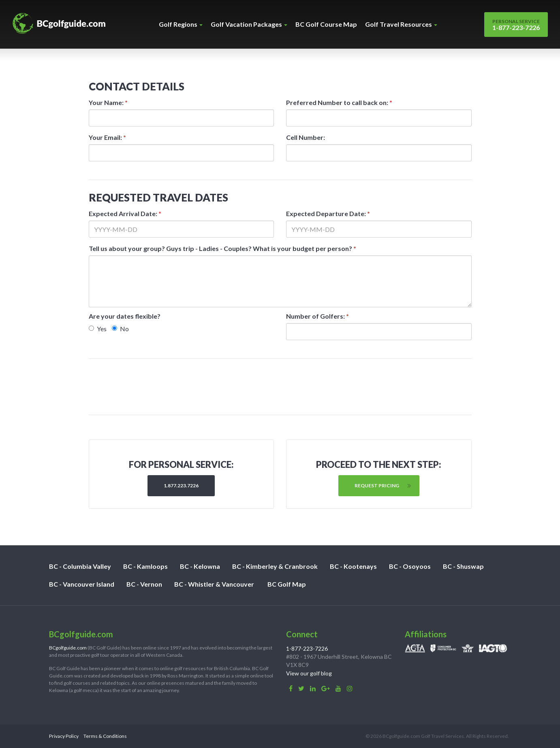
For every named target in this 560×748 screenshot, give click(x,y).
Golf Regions (181, 24)
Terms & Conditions (105, 736)
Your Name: (108, 102)
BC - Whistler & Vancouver (214, 584)
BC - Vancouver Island (82, 584)
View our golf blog (309, 673)
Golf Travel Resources (401, 24)
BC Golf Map (287, 584)
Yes (98, 329)
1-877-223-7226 (516, 25)
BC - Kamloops (145, 566)
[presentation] (281, 387)
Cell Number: (306, 137)
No (120, 329)
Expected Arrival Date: (125, 213)
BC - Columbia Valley (80, 566)
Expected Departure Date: (328, 213)
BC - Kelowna (200, 566)
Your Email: (107, 137)
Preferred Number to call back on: (339, 102)
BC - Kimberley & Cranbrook (275, 566)
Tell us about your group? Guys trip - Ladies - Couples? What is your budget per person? (222, 248)
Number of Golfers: (317, 316)
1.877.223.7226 (181, 485)
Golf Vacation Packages (249, 24)
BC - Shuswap (463, 566)
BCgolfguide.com (68, 648)
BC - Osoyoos (410, 566)
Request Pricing (377, 485)
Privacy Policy (64, 736)
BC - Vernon (144, 584)
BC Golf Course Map (326, 24)
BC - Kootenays (353, 566)
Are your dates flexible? (125, 316)
